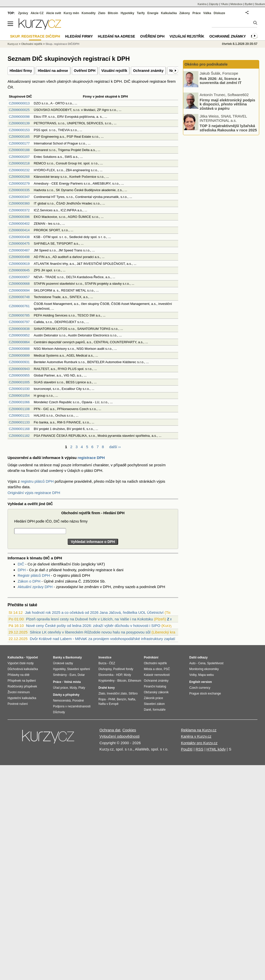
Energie (153, 13)
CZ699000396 (19, 217)
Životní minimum (19, 692)
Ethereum (135, 681)
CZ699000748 (19, 297)
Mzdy (73, 688)
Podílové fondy (123, 669)
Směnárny (60, 675)
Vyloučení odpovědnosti (120, 736)
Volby (193, 675)
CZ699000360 (19, 203)
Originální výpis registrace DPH (34, 493)
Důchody (59, 712)
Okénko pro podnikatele (206, 64)
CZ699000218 (19, 163)
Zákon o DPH (29, 581)
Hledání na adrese (53, 71)
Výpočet (32, 657)
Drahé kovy (107, 688)
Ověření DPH (85, 71)
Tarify (141, 13)
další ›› (115, 447)
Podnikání (151, 657)
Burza (102, 663)
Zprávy (23, 13)
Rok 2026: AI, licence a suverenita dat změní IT (221, 80)
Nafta (132, 699)
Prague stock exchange (205, 694)
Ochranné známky (148, 71)
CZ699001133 (19, 422)
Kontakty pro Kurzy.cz (199, 743)
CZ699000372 (19, 210)
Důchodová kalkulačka (23, 669)
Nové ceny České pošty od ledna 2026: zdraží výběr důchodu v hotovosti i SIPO (93, 626)
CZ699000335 (19, 190)
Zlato (102, 13)
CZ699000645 (19, 270)
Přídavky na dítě (19, 675)
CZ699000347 (19, 197)
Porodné (78, 701)
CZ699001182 (19, 436)
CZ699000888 (19, 349)
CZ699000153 (19, 130)
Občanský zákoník (156, 692)
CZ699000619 (19, 264)
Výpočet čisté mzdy (21, 663)
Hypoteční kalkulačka (22, 698)
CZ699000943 (19, 369)
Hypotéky (127, 13)
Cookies (129, 730)
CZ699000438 (19, 237)
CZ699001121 (19, 415)
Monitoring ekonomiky (204, 669)
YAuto (224, 4)
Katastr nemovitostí (157, 675)
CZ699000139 (19, 123)
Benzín (122, 699)
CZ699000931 (19, 362)
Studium (260, 4)
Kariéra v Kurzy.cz (196, 736)
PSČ (167, 669)
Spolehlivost (215, 663)
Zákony (184, 13)
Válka (207, 13)
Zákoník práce (153, 698)
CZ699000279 (19, 183)
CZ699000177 (19, 143)
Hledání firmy (21, 71)
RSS (200, 749)
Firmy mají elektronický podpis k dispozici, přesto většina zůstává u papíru (227, 104)
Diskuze (219, 13)
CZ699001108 (19, 409)
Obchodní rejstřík (32, 44)
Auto (192, 663)
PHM (112, 699)
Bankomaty (74, 657)
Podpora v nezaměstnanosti (72, 706)
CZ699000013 (19, 103)
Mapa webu (206, 675)
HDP (119, 675)
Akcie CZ (37, 13)
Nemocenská (62, 701)
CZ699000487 (19, 250)
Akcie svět (54, 13)
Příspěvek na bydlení (22, 681)
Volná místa (72, 682)
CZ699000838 (19, 329)
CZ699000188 (19, 150)
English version (201, 682)
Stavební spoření (79, 669)
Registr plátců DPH (34, 575)
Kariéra (202, 4)
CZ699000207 (19, 157)
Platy (82, 688)
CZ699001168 (19, 429)
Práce (197, 13)
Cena (202, 663)
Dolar (81, 675)
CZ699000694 (19, 290)
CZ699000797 (19, 322)
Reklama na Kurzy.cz (199, 730)
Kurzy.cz (13, 44)
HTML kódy (216, 749)
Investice (105, 657)
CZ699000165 (19, 137)
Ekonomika (106, 675)
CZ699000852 (19, 335)
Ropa (102, 699)
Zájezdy (214, 4)
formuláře (159, 710)
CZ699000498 (19, 257)
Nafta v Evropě (108, 704)
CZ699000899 (19, 355)
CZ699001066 (19, 402)
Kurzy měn (71, 13)
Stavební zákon (154, 704)
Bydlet (249, 4)
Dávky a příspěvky (66, 695)
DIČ (21, 564)
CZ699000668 (19, 284)
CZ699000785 (19, 315)
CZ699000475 (19, 243)
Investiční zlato (117, 694)
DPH (22, 570)
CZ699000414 (19, 230)
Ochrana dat (110, 730)
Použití (187, 749)
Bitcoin (113, 13)
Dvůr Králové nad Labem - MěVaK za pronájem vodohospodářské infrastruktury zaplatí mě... (107, 639)
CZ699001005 (19, 382)
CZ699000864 (19, 342)
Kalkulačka (169, 13)
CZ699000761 (19, 306)
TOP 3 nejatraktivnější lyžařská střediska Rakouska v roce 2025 (228, 128)
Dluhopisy (105, 669)
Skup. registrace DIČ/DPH (62, 44)
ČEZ (112, 663)
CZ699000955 (19, 375)
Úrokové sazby (63, 663)
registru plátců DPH (37, 481)
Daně (148, 710)
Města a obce (153, 669)
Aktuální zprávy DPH (35, 587)
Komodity (88, 13)
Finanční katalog (155, 686)
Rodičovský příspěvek (22, 686)
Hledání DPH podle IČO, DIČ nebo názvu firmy (51, 521)
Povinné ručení (18, 704)
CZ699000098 (19, 117)
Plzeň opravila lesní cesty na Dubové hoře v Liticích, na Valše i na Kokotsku (89, 619)
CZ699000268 (19, 177)
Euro (73, 675)
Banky (58, 657)
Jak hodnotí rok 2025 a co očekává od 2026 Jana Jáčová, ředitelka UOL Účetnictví (94, 612)
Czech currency (200, 688)
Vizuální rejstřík (114, 71)
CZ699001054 (19, 396)
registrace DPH (91, 458)
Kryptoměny (107, 681)
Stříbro (133, 694)
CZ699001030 (19, 389)
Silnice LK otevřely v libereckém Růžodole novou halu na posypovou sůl (90, 632)
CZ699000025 (19, 110)
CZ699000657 (19, 277)
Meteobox (236, 4)
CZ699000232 (19, 170)
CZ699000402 (19, 224)
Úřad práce (60, 688)
